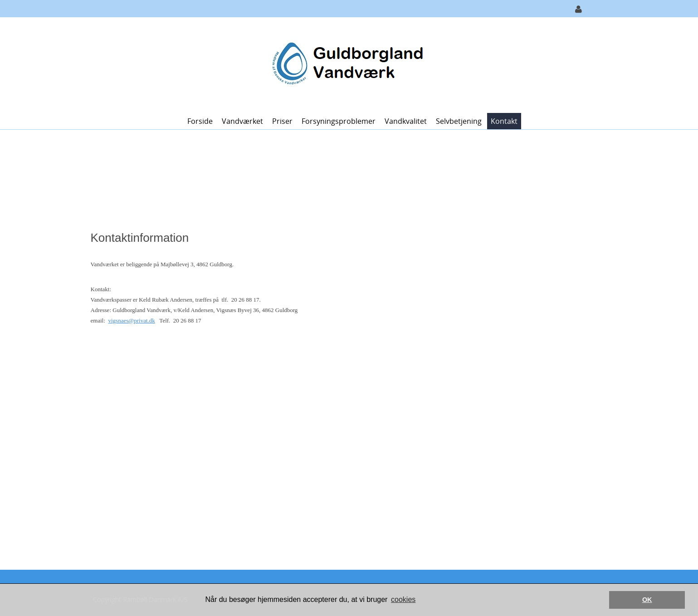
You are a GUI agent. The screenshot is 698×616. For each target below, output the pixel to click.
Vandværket (242, 121)
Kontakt (504, 121)
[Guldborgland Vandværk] (346, 64)
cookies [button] (403, 599)
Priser (282, 121)
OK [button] (647, 600)
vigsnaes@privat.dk (132, 320)
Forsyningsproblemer (339, 121)
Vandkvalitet (406, 121)
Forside (200, 121)
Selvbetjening (459, 121)
